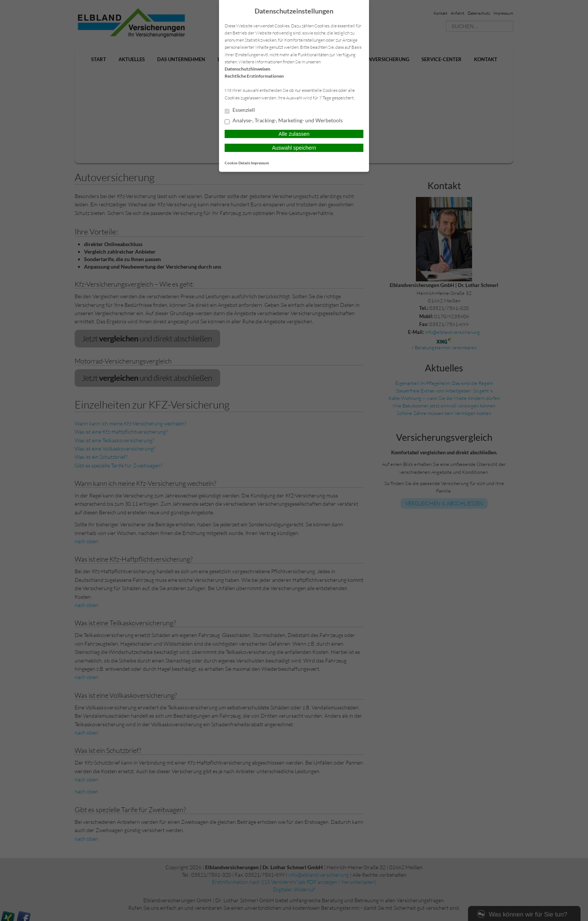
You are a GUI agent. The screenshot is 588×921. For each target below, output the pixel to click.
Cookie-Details (237, 163)
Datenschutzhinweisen (247, 69)
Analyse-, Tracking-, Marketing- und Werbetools (284, 121)
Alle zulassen (294, 134)
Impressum (260, 163)
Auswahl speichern (294, 148)
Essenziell (240, 110)
